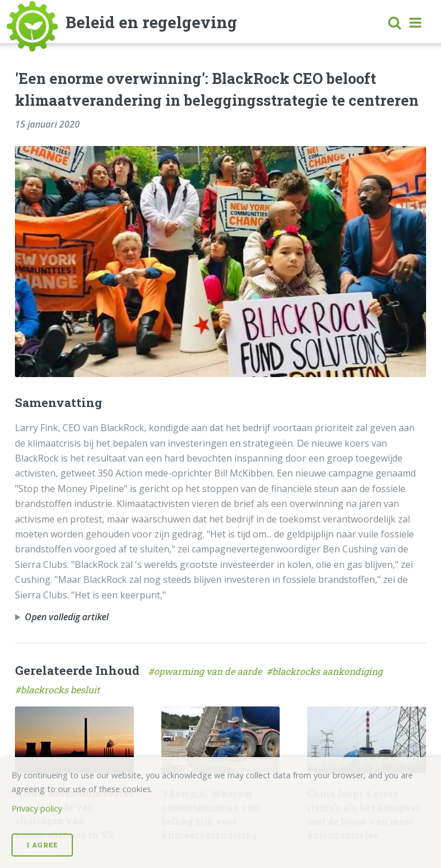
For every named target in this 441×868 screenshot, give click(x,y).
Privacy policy (37, 809)
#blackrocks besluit (59, 690)
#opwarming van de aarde (207, 671)
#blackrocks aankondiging (326, 671)
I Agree (42, 845)
